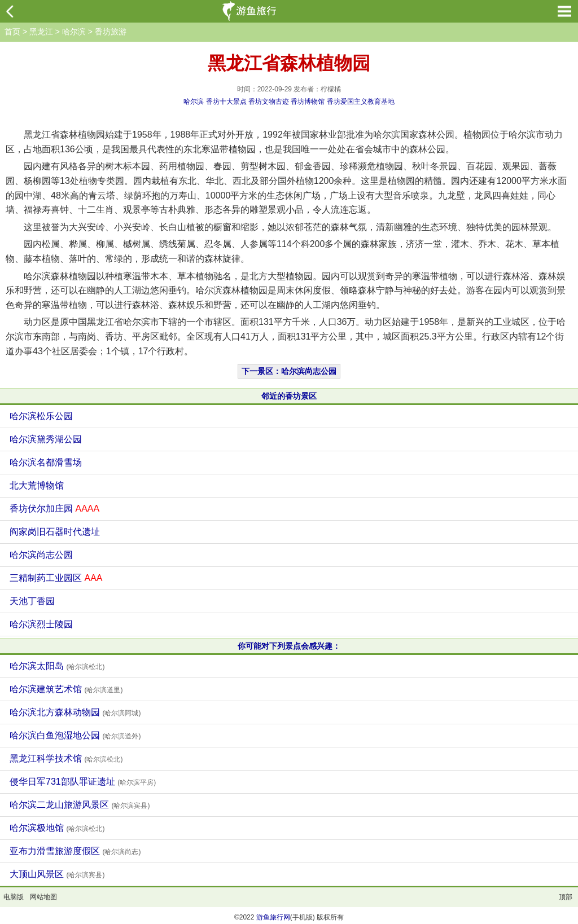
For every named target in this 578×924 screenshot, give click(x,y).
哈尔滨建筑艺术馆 (66, 689)
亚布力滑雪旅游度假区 (75, 851)
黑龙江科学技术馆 (66, 758)
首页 (12, 32)
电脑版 (14, 897)
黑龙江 (41, 32)
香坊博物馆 (308, 102)
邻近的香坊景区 (289, 396)
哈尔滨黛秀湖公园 (46, 439)
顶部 (566, 897)
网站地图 (43, 897)
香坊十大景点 (226, 102)
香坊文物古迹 (269, 102)
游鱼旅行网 (273, 917)
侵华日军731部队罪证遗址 (83, 782)
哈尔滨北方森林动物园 (75, 712)
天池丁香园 (32, 601)
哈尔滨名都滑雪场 (46, 462)
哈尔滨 (74, 32)
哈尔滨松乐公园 (41, 416)
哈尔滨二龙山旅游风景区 (80, 805)
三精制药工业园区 (56, 578)
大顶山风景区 (57, 874)
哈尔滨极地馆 (57, 828)
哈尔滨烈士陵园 (41, 624)
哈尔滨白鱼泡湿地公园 (75, 735)
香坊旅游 (111, 32)
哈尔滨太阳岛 (57, 666)
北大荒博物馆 (37, 485)
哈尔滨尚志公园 (41, 555)
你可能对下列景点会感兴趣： (289, 646)
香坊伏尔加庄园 (54, 509)
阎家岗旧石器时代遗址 (55, 532)
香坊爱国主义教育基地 (361, 102)
